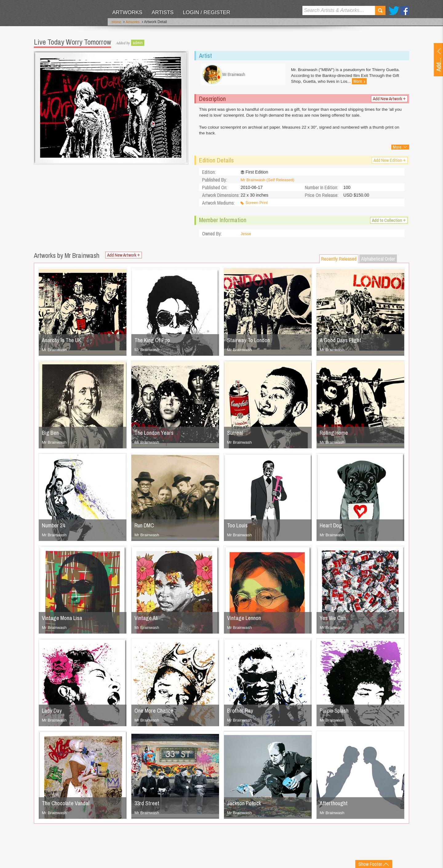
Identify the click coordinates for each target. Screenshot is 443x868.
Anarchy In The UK (64, 342)
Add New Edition (389, 163)
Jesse (246, 236)
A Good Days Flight (343, 342)
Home (117, 22)
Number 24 (54, 528)
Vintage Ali (147, 620)
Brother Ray (241, 713)
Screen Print (257, 205)
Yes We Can (334, 620)
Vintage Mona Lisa (64, 620)
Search (380, 10)
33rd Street (148, 805)
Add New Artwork (388, 101)
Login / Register (206, 12)
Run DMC (146, 528)
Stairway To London (250, 342)
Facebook (405, 11)
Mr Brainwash (55, 352)
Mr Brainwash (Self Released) (269, 182)
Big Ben (51, 435)
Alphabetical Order (378, 261)
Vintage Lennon (246, 620)
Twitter (394, 11)
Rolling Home (335, 435)
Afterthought (335, 805)
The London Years (156, 435)
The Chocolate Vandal (68, 805)
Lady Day (53, 713)
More (397, 150)
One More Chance (156, 713)
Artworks (127, 12)
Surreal (236, 435)
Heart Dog (332, 528)
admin (138, 42)
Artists (163, 12)
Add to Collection (387, 223)
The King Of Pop (154, 342)
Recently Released (339, 261)
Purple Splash (336, 713)
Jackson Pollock (246, 805)
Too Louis (239, 528)
